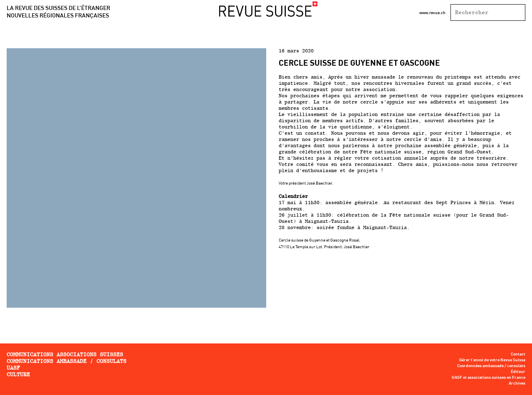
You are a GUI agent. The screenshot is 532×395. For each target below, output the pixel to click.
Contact (518, 354)
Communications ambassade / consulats (67, 361)
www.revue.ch (432, 12)
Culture (18, 374)
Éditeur (518, 372)
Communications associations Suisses (65, 354)
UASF (13, 368)
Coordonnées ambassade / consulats (491, 366)
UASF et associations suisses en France (489, 378)
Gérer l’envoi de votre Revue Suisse (492, 360)
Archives (517, 383)
